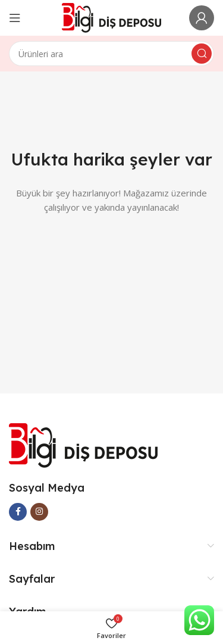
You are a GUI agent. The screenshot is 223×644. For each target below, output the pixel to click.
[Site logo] (111, 17)
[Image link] (83, 445)
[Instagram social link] (39, 512)
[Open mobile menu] (15, 18)
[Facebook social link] (18, 512)
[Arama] (111, 54)
